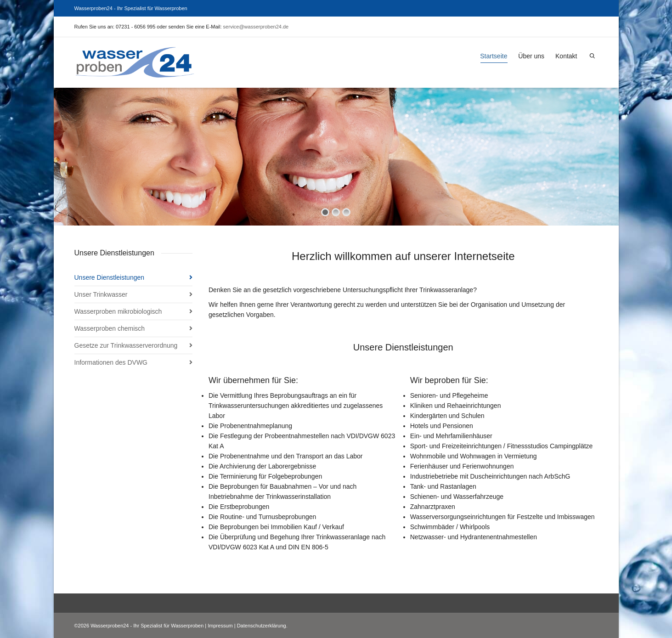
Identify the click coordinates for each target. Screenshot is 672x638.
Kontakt (566, 56)
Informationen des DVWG (111, 362)
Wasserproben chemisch (110, 328)
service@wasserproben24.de (256, 27)
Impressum (220, 626)
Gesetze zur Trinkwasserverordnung (126, 345)
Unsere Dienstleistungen (110, 277)
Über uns (531, 56)
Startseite (494, 58)
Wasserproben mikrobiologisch (118, 311)
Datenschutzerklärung (262, 626)
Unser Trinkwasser (101, 294)
